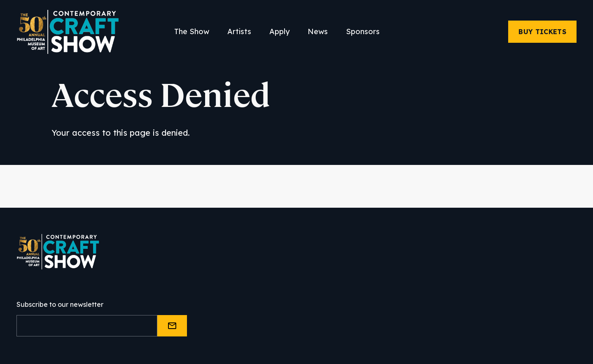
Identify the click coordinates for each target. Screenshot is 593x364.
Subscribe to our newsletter (60, 304)
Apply (279, 31)
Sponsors (363, 31)
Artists (239, 31)
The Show (192, 31)
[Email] (87, 326)
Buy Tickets (542, 32)
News (318, 31)
